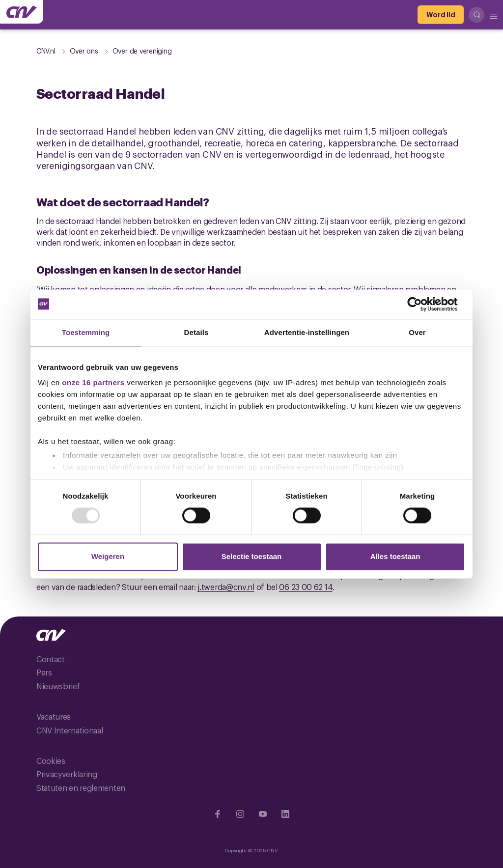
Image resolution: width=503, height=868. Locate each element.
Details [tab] (196, 332)
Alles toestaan (395, 556)
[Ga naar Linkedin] (285, 814)
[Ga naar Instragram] (240, 814)
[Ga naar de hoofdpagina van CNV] (22, 12)
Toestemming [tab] (86, 332)
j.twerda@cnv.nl (226, 587)
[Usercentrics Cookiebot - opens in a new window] (422, 304)
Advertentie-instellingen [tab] (307, 332)
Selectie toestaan (252, 556)
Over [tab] (417, 332)
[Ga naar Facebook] (218, 814)
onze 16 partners (93, 382)
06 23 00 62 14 (306, 587)
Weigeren (108, 556)
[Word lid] (441, 15)
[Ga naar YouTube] (263, 814)
